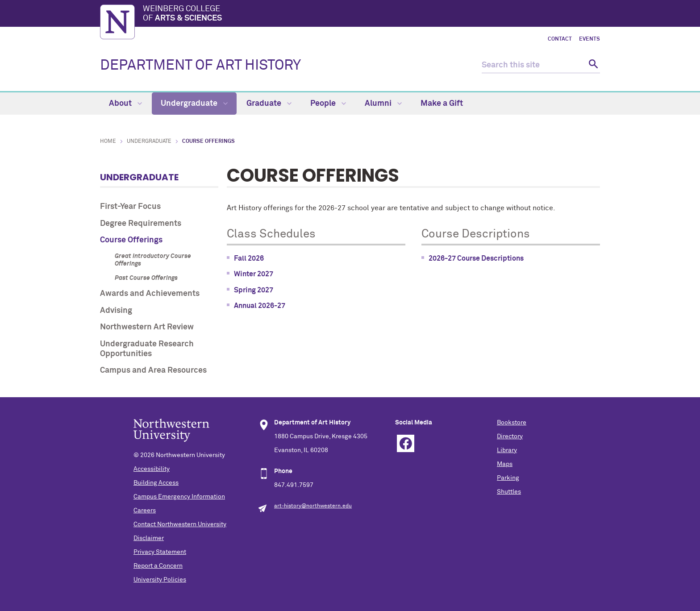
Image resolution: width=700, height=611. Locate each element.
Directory (510, 436)
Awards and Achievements (150, 294)
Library (507, 450)
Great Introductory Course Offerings (153, 260)
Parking (508, 478)
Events (590, 39)
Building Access (156, 483)
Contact (560, 39)
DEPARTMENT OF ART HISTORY (200, 66)
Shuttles (509, 492)
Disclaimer (149, 538)
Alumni (383, 104)
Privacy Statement (160, 552)
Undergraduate (194, 104)
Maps (505, 464)
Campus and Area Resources (153, 370)
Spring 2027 (254, 290)
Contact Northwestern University (180, 524)
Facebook (406, 443)
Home (108, 141)
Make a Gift (442, 104)
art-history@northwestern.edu (313, 506)
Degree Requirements (141, 224)
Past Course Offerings (146, 278)
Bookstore (512, 423)
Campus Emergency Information (179, 497)
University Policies (160, 580)
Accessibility (152, 469)
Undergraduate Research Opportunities (147, 349)
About (125, 104)
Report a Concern (158, 566)
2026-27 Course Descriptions (476, 258)
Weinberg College (371, 14)
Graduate (269, 104)
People (328, 104)
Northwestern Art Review (147, 327)
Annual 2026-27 (260, 306)
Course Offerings (131, 240)
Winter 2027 (254, 274)
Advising (116, 311)
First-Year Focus (130, 207)
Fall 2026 (249, 258)
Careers (145, 511)
